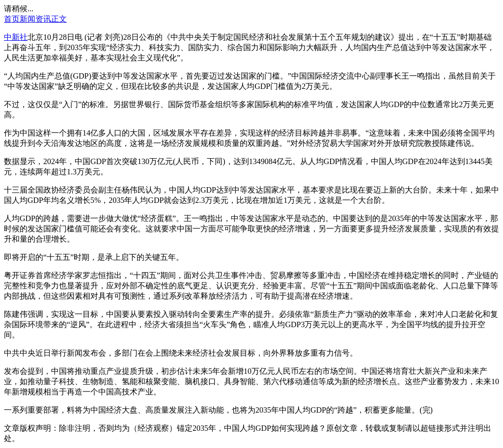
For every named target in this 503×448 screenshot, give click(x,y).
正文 (59, 19)
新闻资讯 (35, 19)
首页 (12, 19)
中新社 (16, 37)
